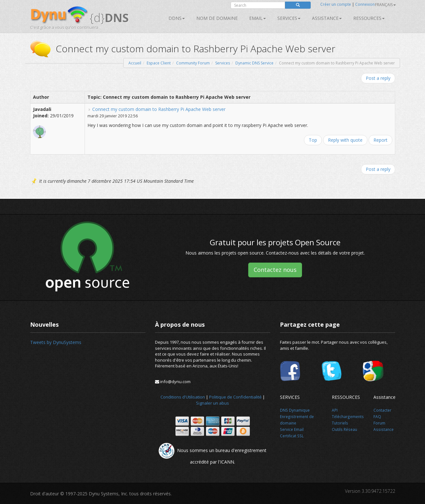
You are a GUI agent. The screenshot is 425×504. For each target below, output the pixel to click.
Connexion (365, 4)
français (385, 5)
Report (380, 140)
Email (257, 18)
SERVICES (289, 18)
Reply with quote (345, 140)
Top (313, 140)
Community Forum (193, 63)
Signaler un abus (212, 403)
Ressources (369, 18)
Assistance (327, 18)
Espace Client (159, 63)
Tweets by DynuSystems (56, 342)
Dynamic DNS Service (254, 63)
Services (223, 63)
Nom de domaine (217, 18)
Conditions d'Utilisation (183, 397)
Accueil (135, 63)
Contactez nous (275, 270)
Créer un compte (336, 4)
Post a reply (378, 78)
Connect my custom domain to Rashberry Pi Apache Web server (159, 109)
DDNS (177, 18)
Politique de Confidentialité (235, 397)
